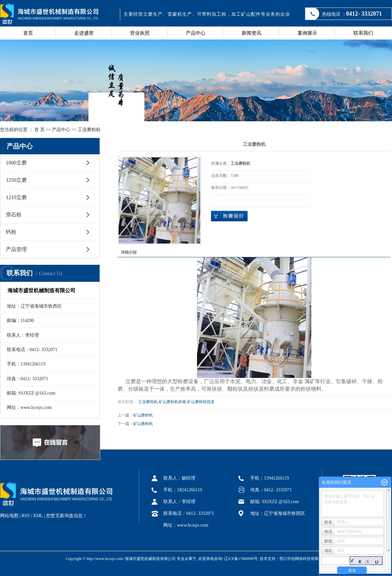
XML (38, 516)
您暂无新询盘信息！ (67, 516)
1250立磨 (16, 180)
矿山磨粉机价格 (172, 402)
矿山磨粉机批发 (201, 402)
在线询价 (229, 216)
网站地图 (9, 516)
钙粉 (11, 232)
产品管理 (16, 249)
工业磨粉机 (89, 130)
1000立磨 (16, 163)
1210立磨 (16, 197)
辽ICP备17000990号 (241, 559)
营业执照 (140, 33)
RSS (26, 516)
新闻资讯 (252, 33)
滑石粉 (14, 215)
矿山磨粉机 (143, 415)
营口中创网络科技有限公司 (303, 559)
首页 (28, 33)
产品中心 (196, 33)
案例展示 (307, 33)
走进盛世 (84, 33)
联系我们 (363, 33)
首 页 (40, 130)
